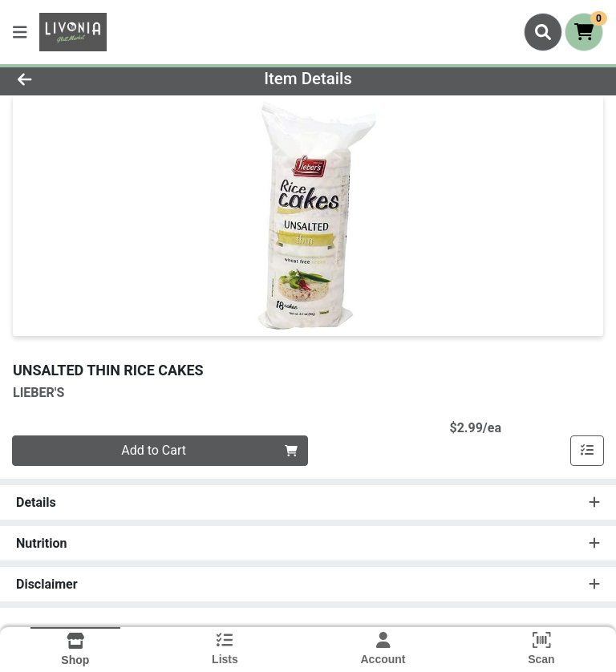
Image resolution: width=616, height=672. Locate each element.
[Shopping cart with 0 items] (584, 32)
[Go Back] (87, 79)
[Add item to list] (587, 451)
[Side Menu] (20, 32)
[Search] (543, 32)
